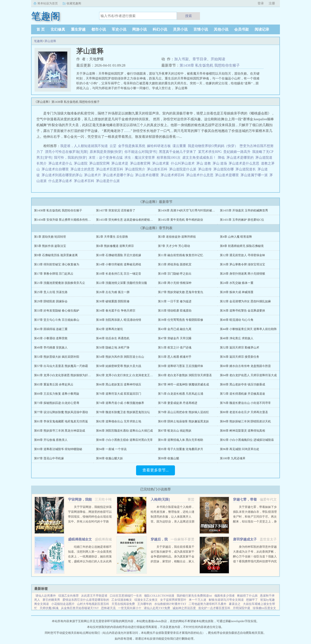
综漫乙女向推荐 (69, 596)
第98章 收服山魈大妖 (109, 458)
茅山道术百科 (85, 181)
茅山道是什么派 (109, 181)
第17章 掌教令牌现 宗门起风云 (54, 274)
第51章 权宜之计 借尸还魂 (175, 348)
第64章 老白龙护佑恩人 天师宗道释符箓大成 (248, 375)
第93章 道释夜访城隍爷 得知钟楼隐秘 (58, 449)
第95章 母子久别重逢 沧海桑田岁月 (181, 449)
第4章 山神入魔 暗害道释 (236, 237)
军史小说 (119, 29)
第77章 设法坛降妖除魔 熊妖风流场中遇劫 (61, 412)
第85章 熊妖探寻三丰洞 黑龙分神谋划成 (60, 431)
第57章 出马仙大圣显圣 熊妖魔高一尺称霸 (61, 366)
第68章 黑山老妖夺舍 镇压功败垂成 (242, 384)
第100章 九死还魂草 (233, 458)
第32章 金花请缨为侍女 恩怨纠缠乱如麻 (245, 301)
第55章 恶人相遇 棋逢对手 (175, 357)
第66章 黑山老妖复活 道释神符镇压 (119, 384)
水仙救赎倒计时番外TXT (170, 604)
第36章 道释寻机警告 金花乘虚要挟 (242, 311)
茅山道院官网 (100, 163)
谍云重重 (179, 146)
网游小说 (139, 29)
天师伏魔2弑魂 (49, 608)
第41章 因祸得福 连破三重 (51, 329)
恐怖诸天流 (108, 608)
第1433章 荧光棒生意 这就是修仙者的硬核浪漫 (126, 220)
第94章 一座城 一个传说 (111, 449)
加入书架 (181, 59)
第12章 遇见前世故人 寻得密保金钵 (242, 255)
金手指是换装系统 (132, 146)
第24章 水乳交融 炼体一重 (237, 283)
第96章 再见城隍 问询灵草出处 (240, 449)
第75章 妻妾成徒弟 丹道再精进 (178, 403)
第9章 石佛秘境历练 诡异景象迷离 (56, 255)
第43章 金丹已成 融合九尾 (175, 329)
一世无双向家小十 (130, 608)
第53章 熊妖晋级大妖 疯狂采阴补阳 (57, 357)
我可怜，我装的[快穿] (70, 158)
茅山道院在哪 (224, 169)
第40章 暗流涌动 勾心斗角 (237, 320)
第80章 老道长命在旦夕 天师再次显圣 (244, 412)
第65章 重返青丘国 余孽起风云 (54, 384)
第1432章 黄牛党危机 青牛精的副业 (181, 220)
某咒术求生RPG (210, 152)
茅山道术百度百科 (110, 169)
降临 (221, 158)
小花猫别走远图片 (63, 604)
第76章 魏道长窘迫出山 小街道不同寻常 (245, 403)
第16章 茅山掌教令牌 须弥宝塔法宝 (242, 264)
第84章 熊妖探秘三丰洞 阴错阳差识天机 (245, 421)
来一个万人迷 (198, 600)
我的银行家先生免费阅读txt (194, 596)
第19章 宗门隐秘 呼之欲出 (175, 274)
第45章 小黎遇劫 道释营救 (51, 338)
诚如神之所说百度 (184, 608)
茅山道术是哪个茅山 (119, 175)
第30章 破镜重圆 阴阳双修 (113, 301)
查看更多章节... (155, 470)
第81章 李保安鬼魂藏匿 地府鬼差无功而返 (61, 421)
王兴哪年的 (145, 604)
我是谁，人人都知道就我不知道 (84, 146)
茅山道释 (50, 41)
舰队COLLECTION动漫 (159, 596)
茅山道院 (82, 163)
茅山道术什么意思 (201, 175)
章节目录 (200, 59)
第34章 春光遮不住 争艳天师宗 (116, 311)
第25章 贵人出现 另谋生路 (51, 292)
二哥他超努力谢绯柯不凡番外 (207, 604)
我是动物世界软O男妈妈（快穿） (213, 146)
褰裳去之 (235, 604)
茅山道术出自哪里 (56, 169)
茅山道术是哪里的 (241, 158)
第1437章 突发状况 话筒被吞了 (116, 210)
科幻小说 (160, 29)
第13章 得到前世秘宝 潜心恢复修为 (57, 264)
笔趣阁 (38, 41)
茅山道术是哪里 (228, 175)
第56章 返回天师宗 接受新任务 (240, 357)
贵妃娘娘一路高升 (237, 152)
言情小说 (201, 29)
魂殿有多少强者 (225, 596)
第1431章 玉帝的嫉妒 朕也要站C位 (242, 220)
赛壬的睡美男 (51, 600)
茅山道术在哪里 (148, 175)
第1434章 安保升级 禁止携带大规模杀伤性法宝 (64, 220)
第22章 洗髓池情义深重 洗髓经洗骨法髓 (121, 283)
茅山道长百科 (158, 169)
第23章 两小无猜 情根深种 (175, 283)
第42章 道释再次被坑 (109, 329)
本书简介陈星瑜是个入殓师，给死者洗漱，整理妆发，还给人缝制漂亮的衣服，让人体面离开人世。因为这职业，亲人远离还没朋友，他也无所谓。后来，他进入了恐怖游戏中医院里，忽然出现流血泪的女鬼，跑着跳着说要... (173, 522)
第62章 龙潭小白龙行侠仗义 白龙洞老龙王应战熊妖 (129, 375)
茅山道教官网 (141, 163)
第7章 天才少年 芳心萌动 (174, 246)
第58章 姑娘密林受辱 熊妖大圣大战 (119, 366)
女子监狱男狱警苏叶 (173, 600)
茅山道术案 (161, 163)
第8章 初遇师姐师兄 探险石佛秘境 (242, 246)
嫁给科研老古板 (159, 146)
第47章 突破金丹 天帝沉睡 (175, 338)
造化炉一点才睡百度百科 (214, 608)
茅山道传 (206, 169)
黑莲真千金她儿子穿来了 (178, 152)
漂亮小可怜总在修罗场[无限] (66, 152)
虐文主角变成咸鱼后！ (199, 158)
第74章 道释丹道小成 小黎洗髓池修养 (120, 403)
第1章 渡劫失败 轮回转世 (50, 237)
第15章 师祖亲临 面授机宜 (175, 264)
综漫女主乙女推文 (146, 600)
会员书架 (242, 29)
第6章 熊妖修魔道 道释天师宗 (115, 246)
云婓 (113, 146)
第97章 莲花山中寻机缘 (49, 458)
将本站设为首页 (48, 3)
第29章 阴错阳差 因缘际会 (51, 301)
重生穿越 (78, 29)
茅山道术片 (93, 175)
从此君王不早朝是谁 (94, 596)
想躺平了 (252, 600)
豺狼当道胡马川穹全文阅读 (226, 600)
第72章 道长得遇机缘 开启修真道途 (242, 394)
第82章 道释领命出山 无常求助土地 (119, 421)
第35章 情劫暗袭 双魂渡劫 (175, 311)
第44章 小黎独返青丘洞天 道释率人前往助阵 (248, 329)
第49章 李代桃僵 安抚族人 (51, 348)
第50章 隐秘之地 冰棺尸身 (113, 348)
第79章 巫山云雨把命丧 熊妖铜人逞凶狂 (183, 412)
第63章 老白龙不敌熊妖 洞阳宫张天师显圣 (185, 375)
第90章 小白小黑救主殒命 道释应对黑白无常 (124, 440)
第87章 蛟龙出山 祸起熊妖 (175, 431)
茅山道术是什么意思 (245, 163)
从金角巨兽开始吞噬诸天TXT (80, 608)
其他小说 (221, 29)
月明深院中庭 (242, 608)
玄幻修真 (58, 29)
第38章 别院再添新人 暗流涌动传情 (119, 320)
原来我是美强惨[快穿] (106, 152)
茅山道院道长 (246, 169)
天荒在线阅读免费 (123, 604)
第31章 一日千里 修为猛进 (175, 301)
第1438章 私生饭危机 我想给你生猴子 (210, 65)
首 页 (41, 29)
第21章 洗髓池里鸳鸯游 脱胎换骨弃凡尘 (60, 283)
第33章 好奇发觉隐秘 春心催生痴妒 (57, 311)
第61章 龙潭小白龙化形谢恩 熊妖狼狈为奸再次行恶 (67, 375)
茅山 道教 (204, 163)
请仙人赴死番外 (46, 596)
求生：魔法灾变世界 (140, 158)
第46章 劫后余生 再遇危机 (113, 338)
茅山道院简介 (136, 169)
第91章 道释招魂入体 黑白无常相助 (181, 440)
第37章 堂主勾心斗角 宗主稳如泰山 (57, 320)
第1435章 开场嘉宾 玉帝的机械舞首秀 (244, 210)
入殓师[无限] (160, 500)
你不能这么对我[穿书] (141, 152)
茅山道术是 (121, 163)
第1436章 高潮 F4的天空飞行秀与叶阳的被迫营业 (189, 210)
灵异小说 (180, 29)
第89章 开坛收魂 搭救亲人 (51, 440)
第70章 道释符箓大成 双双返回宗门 (119, 394)
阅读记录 (262, 29)
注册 (272, 3)
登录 (261, 3)
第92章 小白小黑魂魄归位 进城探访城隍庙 (247, 440)
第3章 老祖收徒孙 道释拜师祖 (177, 237)
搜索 (189, 16)
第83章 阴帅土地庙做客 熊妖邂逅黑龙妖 (183, 421)
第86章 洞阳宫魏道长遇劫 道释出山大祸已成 (124, 431)
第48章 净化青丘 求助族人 (237, 338)
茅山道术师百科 (173, 175)
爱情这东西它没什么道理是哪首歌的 (86, 600)
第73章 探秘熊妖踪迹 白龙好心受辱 (57, 403)
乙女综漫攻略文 (122, 600)
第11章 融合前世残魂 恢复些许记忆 (181, 255)
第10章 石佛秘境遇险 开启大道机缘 (119, 255)
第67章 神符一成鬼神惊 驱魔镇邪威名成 (183, 384)
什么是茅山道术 (61, 181)
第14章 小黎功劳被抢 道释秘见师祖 (119, 264)
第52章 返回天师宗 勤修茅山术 (240, 348)
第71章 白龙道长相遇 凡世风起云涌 (181, 394)
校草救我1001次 (169, 158)
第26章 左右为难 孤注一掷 (113, 292)
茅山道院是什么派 (184, 169)
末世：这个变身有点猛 (106, 158)
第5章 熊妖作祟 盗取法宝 (50, 246)
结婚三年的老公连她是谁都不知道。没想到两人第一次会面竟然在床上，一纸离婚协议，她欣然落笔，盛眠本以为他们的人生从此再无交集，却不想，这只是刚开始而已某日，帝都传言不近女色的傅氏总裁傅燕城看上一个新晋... (90, 561)
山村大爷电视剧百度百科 (93, 604)
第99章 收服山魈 (168, 458)
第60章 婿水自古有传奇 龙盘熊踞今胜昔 (245, 366)
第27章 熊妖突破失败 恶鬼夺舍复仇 (181, 292)
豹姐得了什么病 (247, 596)
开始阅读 (218, 59)
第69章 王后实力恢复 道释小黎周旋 (57, 394)
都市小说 (99, 29)
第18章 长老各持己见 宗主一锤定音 (119, 274)
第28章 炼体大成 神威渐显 (237, 292)
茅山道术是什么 (61, 163)
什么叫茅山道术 (184, 163)
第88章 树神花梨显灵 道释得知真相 (242, 431)
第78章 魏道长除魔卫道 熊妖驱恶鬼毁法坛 (123, 412)
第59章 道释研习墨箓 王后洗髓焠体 (181, 366)
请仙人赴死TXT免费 (157, 608)
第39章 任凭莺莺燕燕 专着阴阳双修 (181, 320)
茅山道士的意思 (83, 169)
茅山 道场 (221, 163)
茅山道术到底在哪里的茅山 (63, 175)
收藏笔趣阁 (74, 3)
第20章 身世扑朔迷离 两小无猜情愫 (242, 274)
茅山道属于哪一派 (255, 175)
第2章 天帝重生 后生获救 (112, 237)
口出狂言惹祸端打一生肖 (126, 596)
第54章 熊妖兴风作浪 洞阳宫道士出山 (120, 357)
